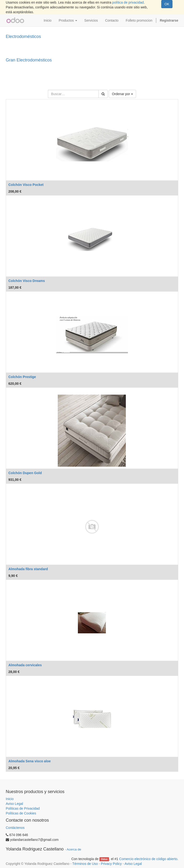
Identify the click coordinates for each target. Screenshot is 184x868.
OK (167, 4)
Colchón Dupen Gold (25, 473)
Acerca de (74, 849)
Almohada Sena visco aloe (30, 761)
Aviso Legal (14, 804)
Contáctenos (15, 828)
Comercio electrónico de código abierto (148, 859)
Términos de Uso (85, 864)
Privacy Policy (111, 864)
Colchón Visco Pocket (26, 185)
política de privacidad (128, 2)
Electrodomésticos (23, 37)
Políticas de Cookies (21, 813)
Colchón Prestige (22, 377)
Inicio (10, 799)
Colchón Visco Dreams (27, 281)
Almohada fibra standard (28, 569)
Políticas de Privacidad (23, 808)
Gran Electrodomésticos (29, 60)
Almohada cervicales (25, 665)
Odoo (104, 859)
